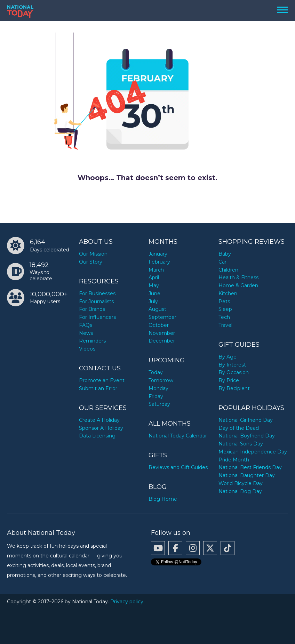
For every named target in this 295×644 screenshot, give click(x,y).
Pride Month (234, 460)
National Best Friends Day (250, 467)
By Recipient (234, 388)
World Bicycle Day (241, 483)
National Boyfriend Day (247, 436)
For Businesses (97, 293)
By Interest (232, 365)
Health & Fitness (238, 277)
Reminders (92, 341)
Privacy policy (127, 602)
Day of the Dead (239, 428)
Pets (224, 301)
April (154, 277)
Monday (158, 388)
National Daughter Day (247, 475)
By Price (229, 380)
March (156, 270)
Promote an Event (102, 380)
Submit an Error (98, 388)
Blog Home (163, 499)
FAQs (86, 325)
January (158, 254)
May (154, 285)
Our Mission (93, 254)
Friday (156, 396)
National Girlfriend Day (246, 420)
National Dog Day (240, 491)
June (154, 293)
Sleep (225, 309)
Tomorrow (161, 380)
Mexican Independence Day (253, 452)
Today (156, 372)
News (86, 333)
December (162, 341)
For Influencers (97, 317)
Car (222, 262)
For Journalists (96, 301)
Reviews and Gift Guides (178, 467)
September (162, 317)
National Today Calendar (178, 436)
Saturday (159, 404)
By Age (228, 357)
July (153, 301)
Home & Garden (238, 285)
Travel (225, 325)
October (159, 325)
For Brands (92, 309)
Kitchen (228, 293)
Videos (87, 349)
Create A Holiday (99, 420)
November (162, 333)
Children (228, 270)
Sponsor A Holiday (101, 428)
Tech (224, 317)
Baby (225, 254)
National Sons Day (241, 444)
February (159, 262)
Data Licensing (97, 436)
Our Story (91, 262)
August (157, 309)
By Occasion (234, 372)
